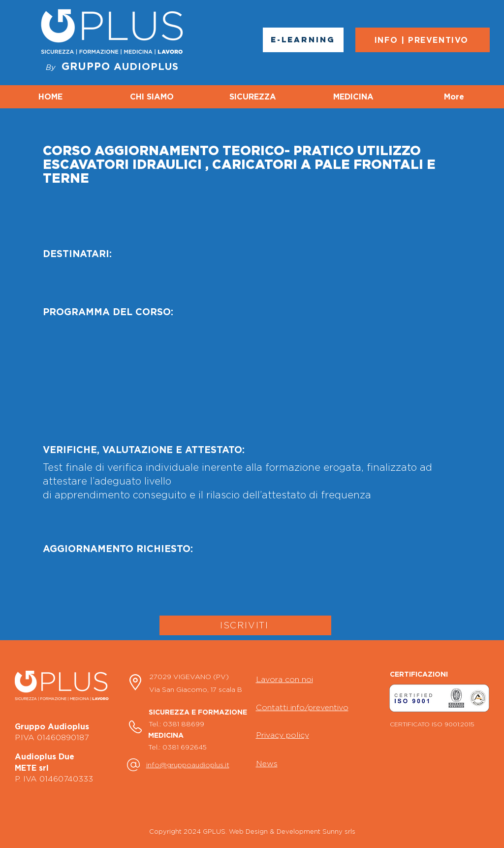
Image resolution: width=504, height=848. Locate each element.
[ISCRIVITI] (245, 625)
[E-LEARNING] (303, 40)
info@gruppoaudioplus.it (188, 765)
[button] (439, 698)
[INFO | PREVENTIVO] (423, 40)
